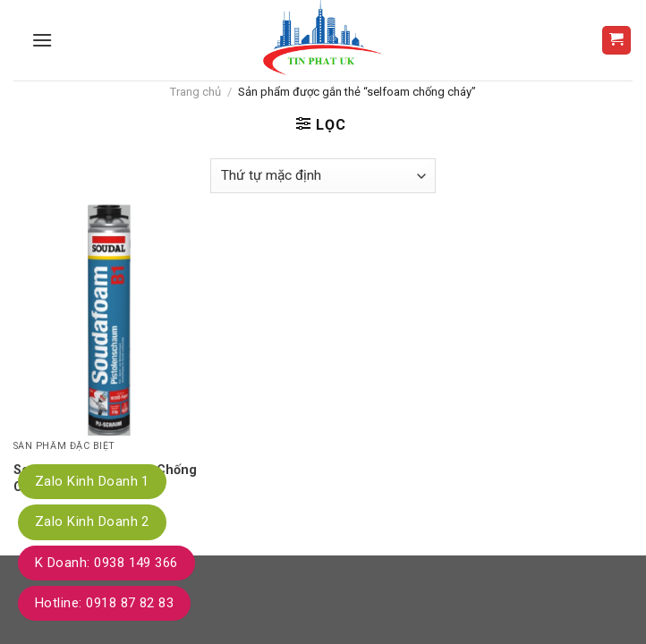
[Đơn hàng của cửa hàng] (323, 176)
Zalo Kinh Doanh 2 (92, 521)
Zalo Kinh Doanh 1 (92, 481)
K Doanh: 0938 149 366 (106, 563)
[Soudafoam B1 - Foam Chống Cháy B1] (111, 319)
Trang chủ (195, 92)
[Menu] (42, 40)
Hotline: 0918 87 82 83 (104, 603)
